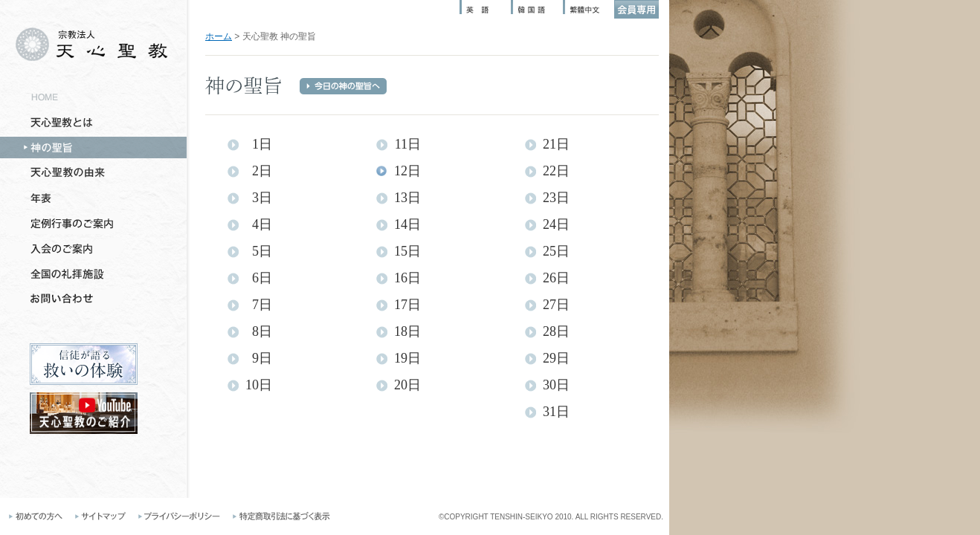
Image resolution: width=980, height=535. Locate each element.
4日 (262, 225)
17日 (407, 305)
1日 (262, 145)
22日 (556, 171)
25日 (556, 252)
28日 (556, 332)
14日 (407, 225)
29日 (556, 359)
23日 (556, 198)
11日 (408, 145)
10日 (259, 385)
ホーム (219, 36)
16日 (407, 278)
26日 (556, 278)
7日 (262, 305)
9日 (262, 359)
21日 (556, 145)
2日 (262, 171)
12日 (407, 171)
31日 (556, 412)
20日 (407, 385)
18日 (407, 332)
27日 (556, 305)
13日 (407, 198)
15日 (407, 252)
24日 (556, 225)
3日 (262, 198)
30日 (556, 385)
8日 (262, 332)
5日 (262, 252)
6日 (262, 278)
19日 (407, 359)
